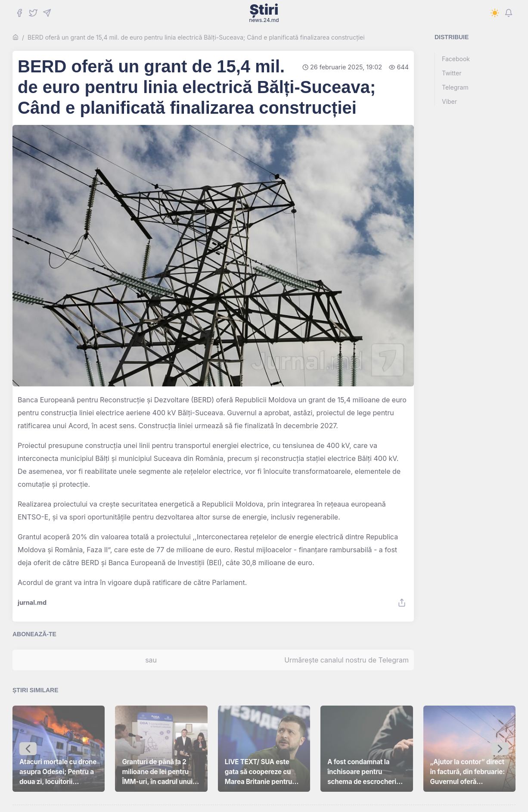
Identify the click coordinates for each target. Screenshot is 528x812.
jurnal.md (32, 603)
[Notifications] (509, 13)
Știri (264, 13)
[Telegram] (47, 13)
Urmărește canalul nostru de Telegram (346, 660)
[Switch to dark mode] (495, 13)
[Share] (402, 603)
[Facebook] (19, 13)
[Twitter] (33, 13)
